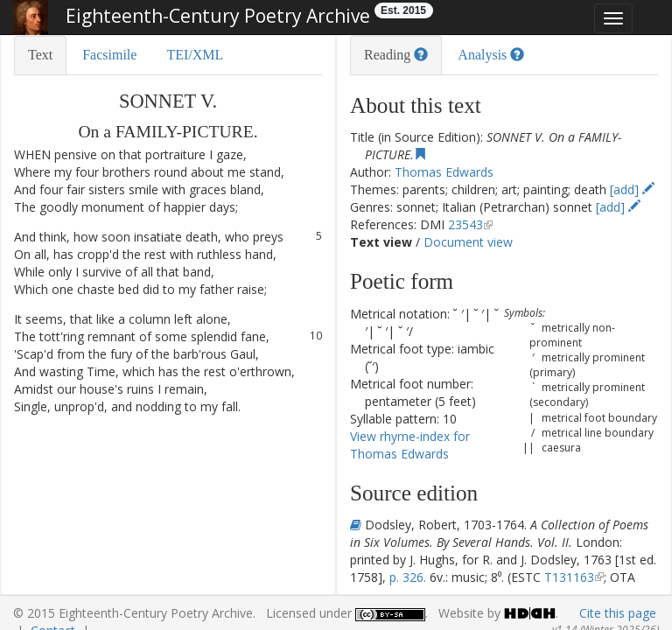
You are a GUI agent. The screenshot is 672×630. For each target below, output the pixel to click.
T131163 (569, 577)
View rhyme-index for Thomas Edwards (410, 445)
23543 (465, 224)
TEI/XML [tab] (195, 55)
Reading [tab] (396, 55)
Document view (468, 242)
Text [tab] (40, 55)
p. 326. (408, 577)
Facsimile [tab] (109, 55)
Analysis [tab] (491, 55)
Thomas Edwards (444, 172)
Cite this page (618, 613)
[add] (632, 189)
